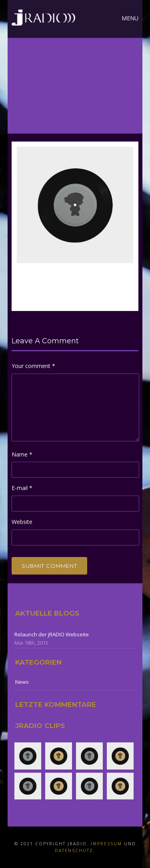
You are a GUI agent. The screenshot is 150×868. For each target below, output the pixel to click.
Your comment (33, 366)
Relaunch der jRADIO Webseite (52, 634)
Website (22, 522)
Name (22, 454)
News (22, 682)
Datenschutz (74, 850)
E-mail (22, 488)
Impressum (106, 844)
